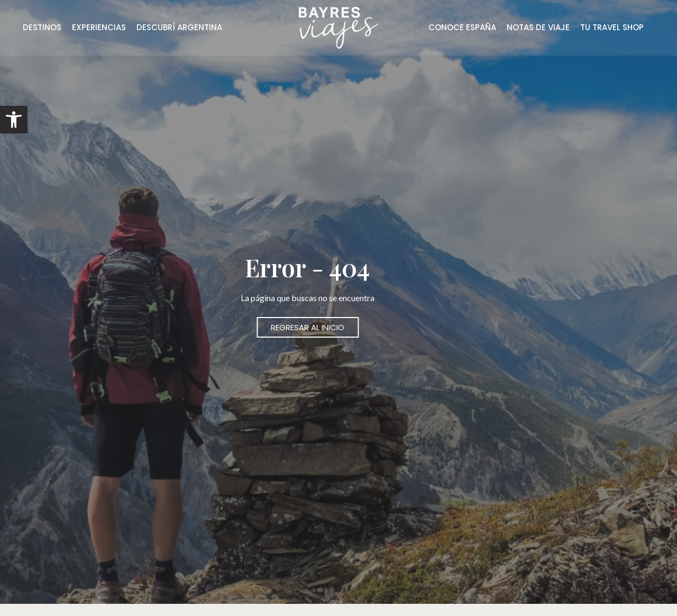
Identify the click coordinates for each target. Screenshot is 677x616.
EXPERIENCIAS (99, 27)
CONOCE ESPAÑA (462, 27)
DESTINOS (42, 27)
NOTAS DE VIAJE (538, 27)
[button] (14, 120)
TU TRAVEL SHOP (612, 27)
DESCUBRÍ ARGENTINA (179, 27)
